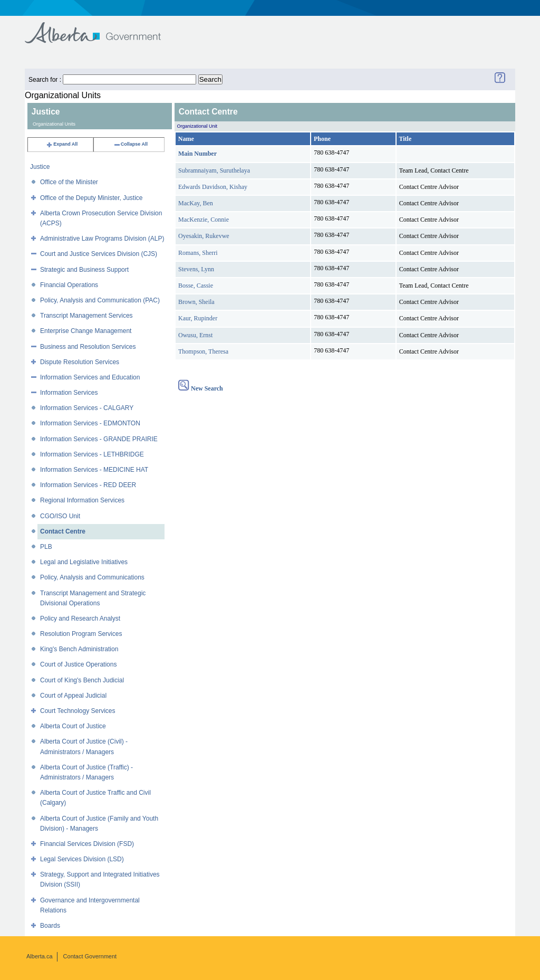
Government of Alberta (102, 28)
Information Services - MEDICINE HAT (94, 470)
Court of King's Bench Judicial (82, 680)
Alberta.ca (40, 956)
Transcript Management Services (86, 316)
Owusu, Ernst (195, 335)
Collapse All (131, 144)
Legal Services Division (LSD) (82, 859)
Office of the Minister (69, 182)
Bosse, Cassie (196, 286)
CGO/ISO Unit (60, 516)
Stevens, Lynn (196, 269)
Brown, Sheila (196, 302)
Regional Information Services (82, 500)
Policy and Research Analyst (80, 619)
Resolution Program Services (81, 634)
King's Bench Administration (79, 649)
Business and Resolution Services (88, 347)
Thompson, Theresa (203, 351)
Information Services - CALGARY (87, 408)
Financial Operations (69, 285)
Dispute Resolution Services (80, 362)
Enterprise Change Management (86, 331)
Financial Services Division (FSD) (87, 844)
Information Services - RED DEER (88, 485)
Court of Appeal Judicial (73, 696)
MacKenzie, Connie (204, 220)
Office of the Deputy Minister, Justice (91, 198)
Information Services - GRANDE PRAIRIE (99, 439)
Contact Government (90, 956)
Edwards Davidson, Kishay (213, 187)
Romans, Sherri (198, 253)
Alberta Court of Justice (73, 726)
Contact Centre (63, 531)
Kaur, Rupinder (198, 318)
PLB (46, 547)
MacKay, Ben (196, 203)
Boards (50, 926)
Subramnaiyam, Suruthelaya (214, 170)
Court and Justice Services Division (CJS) (99, 254)
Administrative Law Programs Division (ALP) (102, 239)
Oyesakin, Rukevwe (204, 236)
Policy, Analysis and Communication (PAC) (100, 300)
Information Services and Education (90, 377)
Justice (40, 167)
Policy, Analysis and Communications (92, 577)
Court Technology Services (78, 711)
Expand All (62, 144)
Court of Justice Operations (78, 664)
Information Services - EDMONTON (90, 423)
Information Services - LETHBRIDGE (92, 454)
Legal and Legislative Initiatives (84, 562)
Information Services (69, 393)
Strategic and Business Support (84, 270)
